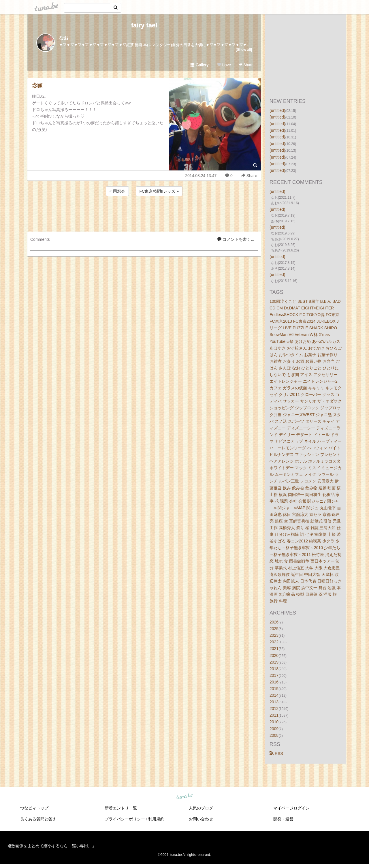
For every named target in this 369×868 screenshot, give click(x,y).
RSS (276, 754)
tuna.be (184, 796)
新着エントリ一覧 (121, 808)
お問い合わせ (201, 819)
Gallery (199, 65)
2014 (274, 695)
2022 (274, 642)
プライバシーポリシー (125, 819)
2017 (274, 675)
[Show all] (244, 49)
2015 (274, 689)
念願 (37, 85)
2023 (274, 635)
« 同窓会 (117, 191)
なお (64, 38)
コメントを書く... (236, 239)
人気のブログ (201, 808)
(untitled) (277, 110)
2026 (274, 622)
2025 (274, 629)
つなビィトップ (34, 808)
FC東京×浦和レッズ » (159, 191)
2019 (274, 662)
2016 (274, 682)
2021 (274, 649)
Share (246, 65)
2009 (274, 729)
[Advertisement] (144, 213)
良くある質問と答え (38, 819)
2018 (274, 669)
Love (224, 65)
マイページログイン (291, 808)
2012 (274, 709)
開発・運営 (283, 819)
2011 (274, 715)
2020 (274, 655)
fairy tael (144, 25)
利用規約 (156, 819)
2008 (274, 735)
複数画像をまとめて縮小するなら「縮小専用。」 (52, 846)
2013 (274, 702)
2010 (274, 722)
